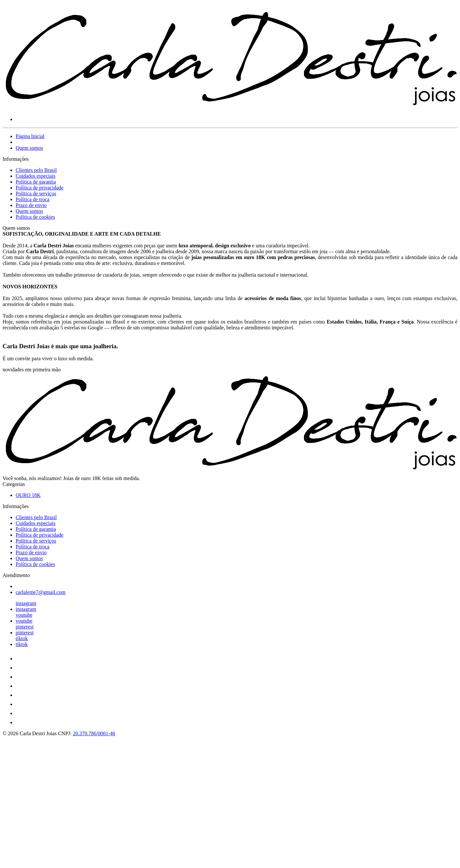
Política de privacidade (40, 188)
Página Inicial (30, 136)
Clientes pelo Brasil (36, 170)
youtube (24, 615)
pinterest (25, 627)
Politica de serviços (36, 193)
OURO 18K (28, 495)
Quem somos (29, 148)
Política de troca (33, 199)
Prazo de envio (31, 205)
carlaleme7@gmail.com (41, 592)
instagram (26, 603)
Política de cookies (35, 217)
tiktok (22, 638)
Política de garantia (36, 182)
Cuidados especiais (36, 176)
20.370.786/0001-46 (94, 733)
